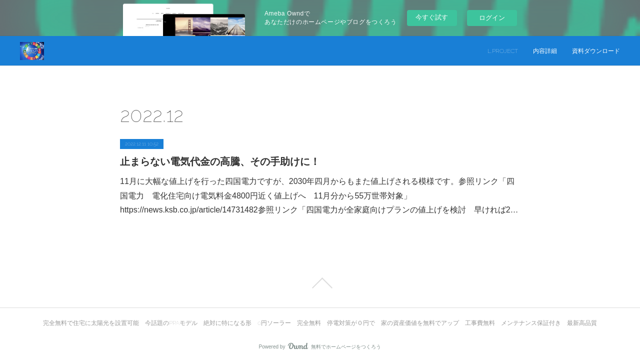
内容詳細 (545, 51)
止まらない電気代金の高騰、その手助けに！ (220, 161)
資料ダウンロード (596, 51)
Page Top (320, 283)
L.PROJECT (503, 51)
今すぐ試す (432, 17)
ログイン (492, 18)
